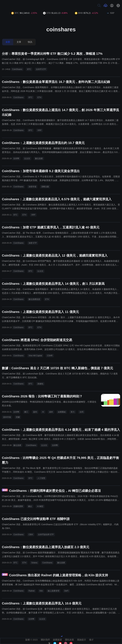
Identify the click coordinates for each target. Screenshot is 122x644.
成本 (51, 412)
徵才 (91, 640)
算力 (73, 412)
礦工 (26, 412)
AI (43, 412)
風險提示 (81, 640)
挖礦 (18, 417)
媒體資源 (57, 640)
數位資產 (39, 159)
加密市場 (32, 187)
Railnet (32, 591)
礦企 (30, 506)
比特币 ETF (41, 69)
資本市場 (7, 417)
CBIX (31, 535)
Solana (34, 563)
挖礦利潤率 (18, 506)
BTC (29, 69)
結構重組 (62, 412)
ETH (39, 97)
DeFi (66, 591)
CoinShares (17, 69)
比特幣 (16, 159)
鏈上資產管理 (54, 591)
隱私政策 (69, 640)
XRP (39, 130)
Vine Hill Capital (35, 356)
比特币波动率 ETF (46, 535)
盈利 (35, 412)
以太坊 (27, 159)
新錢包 (40, 384)
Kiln (41, 591)
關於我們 (45, 640)
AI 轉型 (40, 506)
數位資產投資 (34, 299)
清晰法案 (45, 187)
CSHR (50, 356)
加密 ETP (33, 243)
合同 (81, 412)
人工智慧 (41, 478)
